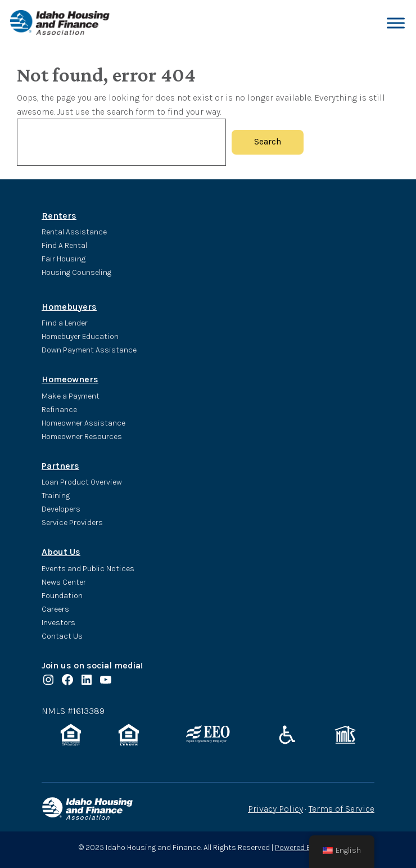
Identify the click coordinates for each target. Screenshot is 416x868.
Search (268, 142)
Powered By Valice (306, 847)
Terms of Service (342, 809)
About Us (61, 552)
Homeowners (70, 379)
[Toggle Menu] (396, 23)
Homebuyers (69, 307)
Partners (60, 466)
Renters (59, 216)
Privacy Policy (275, 809)
